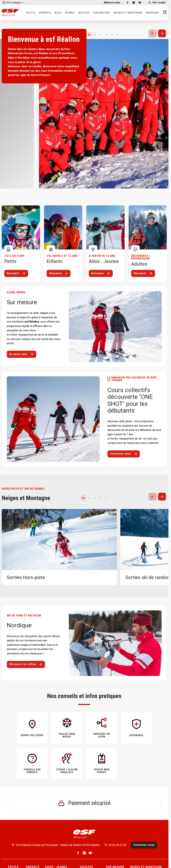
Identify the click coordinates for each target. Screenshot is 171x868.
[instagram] (134, 3)
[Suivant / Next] (162, 33)
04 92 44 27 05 (117, 845)
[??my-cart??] (165, 13)
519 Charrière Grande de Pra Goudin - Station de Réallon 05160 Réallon (58, 845)
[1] (95, 35)
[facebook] (128, 3)
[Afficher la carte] (114, 3)
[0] (89, 35)
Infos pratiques (14, 3)
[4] (112, 35)
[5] (118, 35)
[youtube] (140, 3)
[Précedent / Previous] (153, 33)
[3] (106, 35)
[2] (100, 35)
